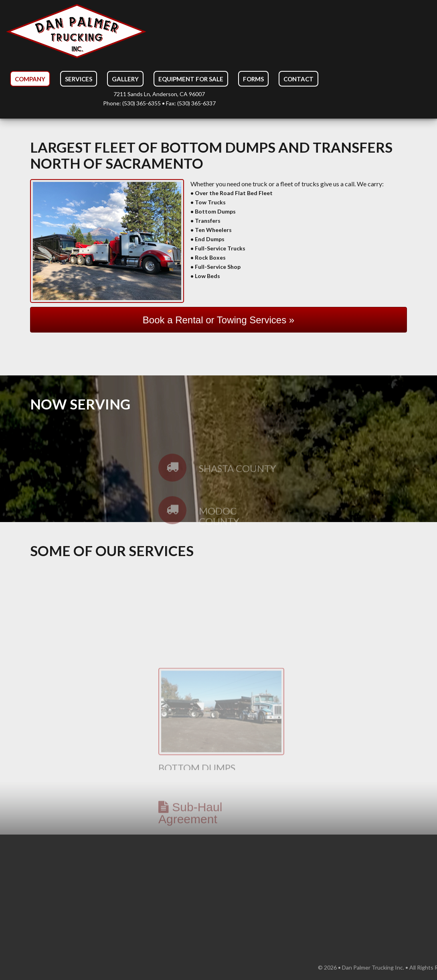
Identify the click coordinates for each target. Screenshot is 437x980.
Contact (298, 79)
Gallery (125, 79)
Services (79, 79)
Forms (253, 79)
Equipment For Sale (191, 79)
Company (30, 79)
